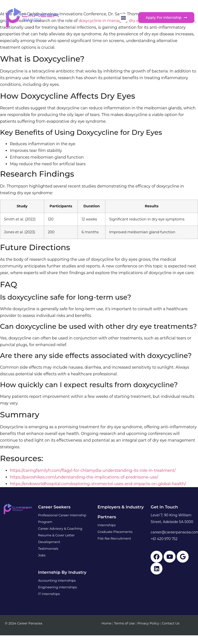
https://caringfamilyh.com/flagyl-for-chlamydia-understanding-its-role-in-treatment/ (93, 470)
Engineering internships (57, 587)
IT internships (49, 594)
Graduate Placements (115, 532)
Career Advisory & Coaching (60, 528)
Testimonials (48, 549)
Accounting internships (57, 580)
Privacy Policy (148, 623)
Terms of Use (124, 623)
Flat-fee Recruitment (114, 538)
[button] (124, 18)
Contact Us (170, 623)
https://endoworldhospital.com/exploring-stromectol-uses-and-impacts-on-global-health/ (98, 484)
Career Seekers (54, 507)
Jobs (42, 555)
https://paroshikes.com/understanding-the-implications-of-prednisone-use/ (84, 477)
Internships (107, 525)
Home (106, 623)
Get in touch (164, 507)
